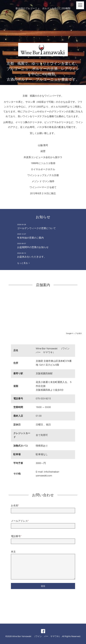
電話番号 (16, 536)
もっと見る (23, 263)
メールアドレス (20, 521)
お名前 (15, 506)
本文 (13, 552)
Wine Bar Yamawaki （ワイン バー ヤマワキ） (37, 636)
